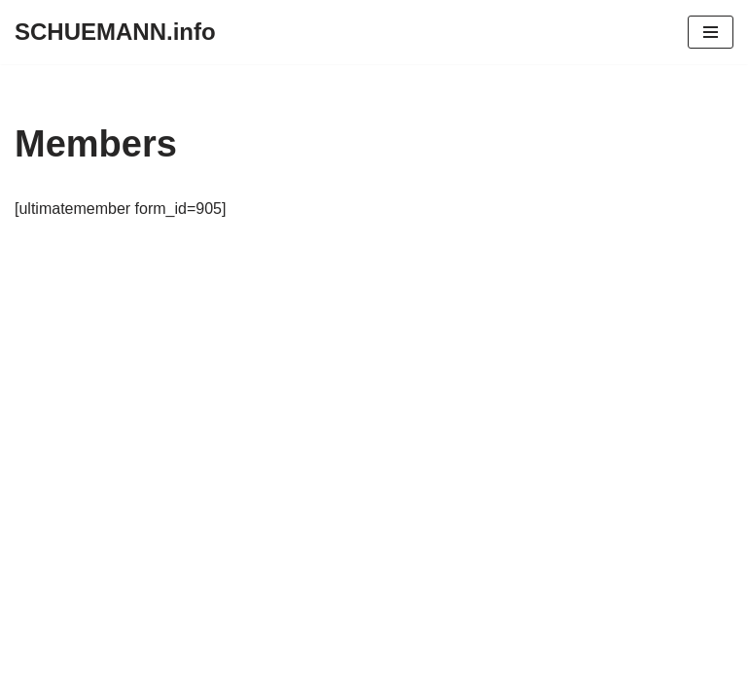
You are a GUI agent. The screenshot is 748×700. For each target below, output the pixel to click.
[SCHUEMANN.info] (115, 32)
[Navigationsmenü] (711, 32)
